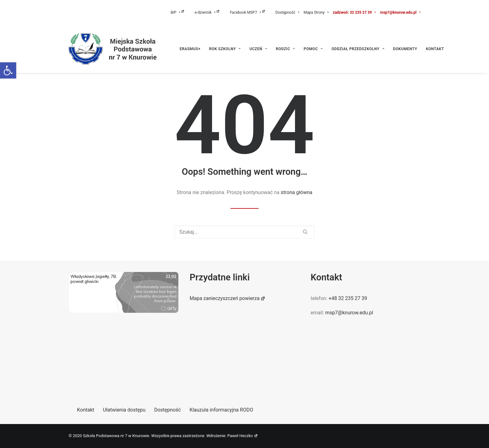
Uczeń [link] (258, 49)
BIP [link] (178, 12)
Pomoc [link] (313, 49)
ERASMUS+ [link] (190, 49)
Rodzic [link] (286, 49)
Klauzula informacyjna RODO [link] (221, 410)
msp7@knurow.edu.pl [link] (400, 12)
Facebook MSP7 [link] (248, 12)
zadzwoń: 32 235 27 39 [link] (354, 12)
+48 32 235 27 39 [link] (348, 298)
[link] (8, 70)
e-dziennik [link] (207, 12)
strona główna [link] (296, 192)
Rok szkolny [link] (225, 49)
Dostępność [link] (287, 12)
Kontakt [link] (435, 49)
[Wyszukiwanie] (244, 232)
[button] (305, 232)
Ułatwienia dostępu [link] (124, 410)
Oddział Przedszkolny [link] (358, 49)
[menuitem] (182, 12)
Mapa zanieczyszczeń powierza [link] (228, 298)
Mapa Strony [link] (316, 12)
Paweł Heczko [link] (243, 436)
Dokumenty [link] (405, 49)
